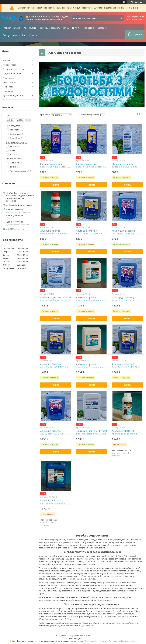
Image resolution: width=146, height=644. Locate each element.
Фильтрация (10, 82)
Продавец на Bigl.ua (73, 638)
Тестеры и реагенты (50, 28)
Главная (7, 28)
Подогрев (8, 87)
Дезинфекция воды (14, 96)
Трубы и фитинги (71, 28)
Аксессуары (30, 28)
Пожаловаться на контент (96, 641)
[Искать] (121, 18)
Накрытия (89, 28)
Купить (56, 185)
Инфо (32, 35)
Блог (25, 35)
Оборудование (10, 35)
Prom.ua (86, 636)
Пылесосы (102, 28)
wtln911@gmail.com (15, 229)
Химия (17, 28)
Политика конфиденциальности (123, 641)
